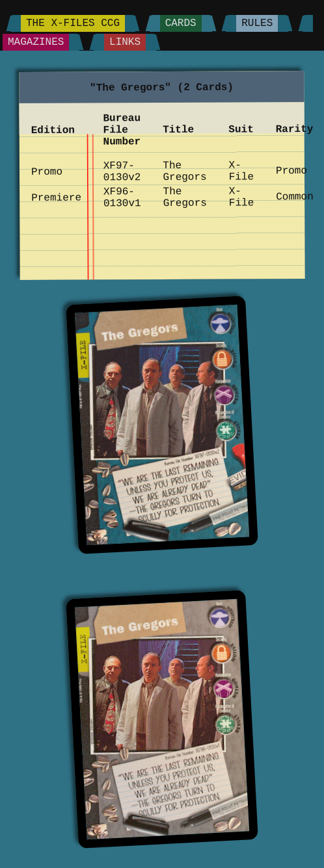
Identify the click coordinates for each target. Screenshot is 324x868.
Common (295, 197)
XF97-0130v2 (122, 172)
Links (125, 42)
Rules (257, 23)
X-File (241, 172)
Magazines (36, 42)
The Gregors (184, 172)
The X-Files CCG (73, 23)
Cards (181, 23)
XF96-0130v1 (122, 198)
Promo (47, 172)
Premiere (56, 198)
